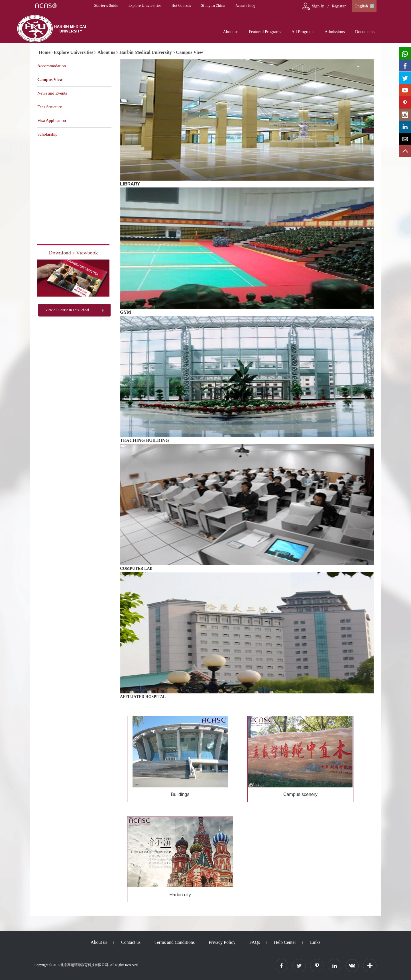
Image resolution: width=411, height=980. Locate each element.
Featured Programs (265, 32)
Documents (365, 32)
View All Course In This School (67, 310)
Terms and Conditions (175, 942)
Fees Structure (50, 107)
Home (45, 52)
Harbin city (180, 895)
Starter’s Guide (106, 6)
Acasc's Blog (245, 6)
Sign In (318, 6)
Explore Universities (145, 6)
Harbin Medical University (146, 52)
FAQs (255, 942)
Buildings (180, 794)
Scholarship (47, 134)
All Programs (303, 32)
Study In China (213, 6)
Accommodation (52, 66)
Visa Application (52, 121)
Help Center (285, 942)
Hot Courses (181, 6)
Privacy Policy (222, 942)
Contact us (131, 942)
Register (339, 6)
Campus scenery (300, 794)
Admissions (335, 32)
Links (315, 942)
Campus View (190, 52)
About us (231, 32)
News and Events (52, 93)
